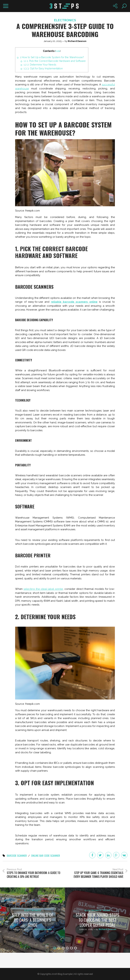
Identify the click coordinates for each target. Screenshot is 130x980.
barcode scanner (17, 856)
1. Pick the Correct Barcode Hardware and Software (55, 61)
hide (58, 51)
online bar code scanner (46, 856)
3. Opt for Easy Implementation (43, 68)
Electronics (65, 20)
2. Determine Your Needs (40, 65)
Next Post (96, 873)
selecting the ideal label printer (43, 589)
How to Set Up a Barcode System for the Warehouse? (52, 57)
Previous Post (34, 873)
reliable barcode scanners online (74, 302)
